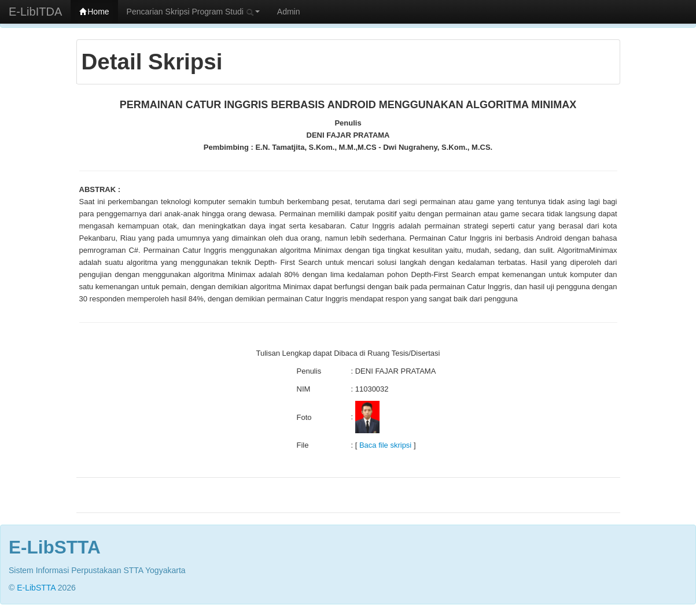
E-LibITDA (35, 12)
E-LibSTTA (36, 588)
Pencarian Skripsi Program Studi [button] (193, 12)
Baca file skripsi (385, 445)
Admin (289, 12)
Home (94, 12)
